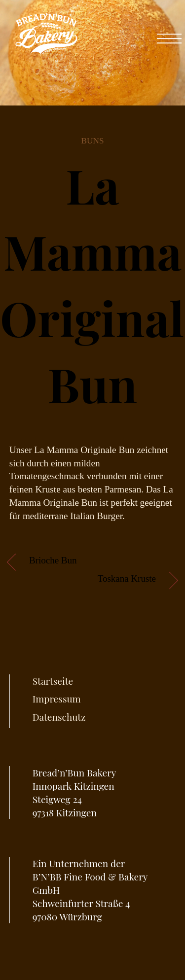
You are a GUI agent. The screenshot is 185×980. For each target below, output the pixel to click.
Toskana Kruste (127, 578)
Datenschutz (59, 717)
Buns (92, 141)
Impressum (57, 699)
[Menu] (169, 34)
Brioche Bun (53, 560)
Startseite (53, 681)
